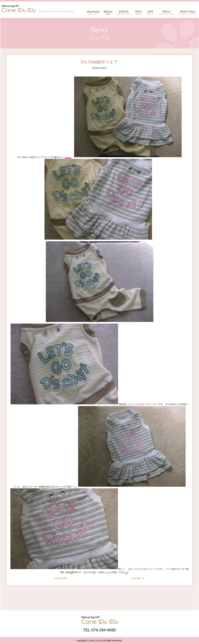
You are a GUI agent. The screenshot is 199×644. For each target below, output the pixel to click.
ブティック (93, 13)
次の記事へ (137, 578)
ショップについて (166, 13)
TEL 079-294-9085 (100, 630)
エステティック (124, 13)
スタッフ (150, 13)
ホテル (138, 13)
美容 (108, 13)
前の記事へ (62, 578)
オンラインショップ (187, 13)
